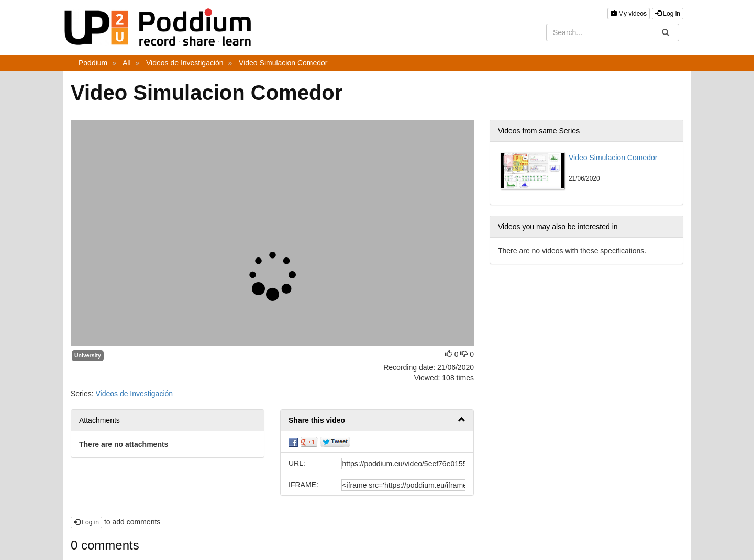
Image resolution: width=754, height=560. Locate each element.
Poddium (93, 63)
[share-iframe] (403, 485)
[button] (377, 421)
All (127, 63)
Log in (668, 14)
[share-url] (403, 464)
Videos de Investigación (185, 63)
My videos (629, 14)
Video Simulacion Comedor (283, 63)
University (88, 355)
